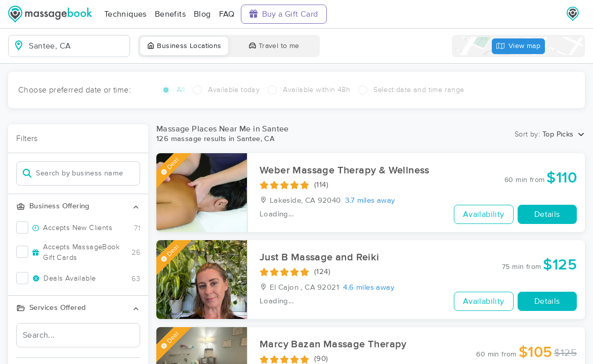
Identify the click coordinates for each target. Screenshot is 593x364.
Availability (484, 214)
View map (519, 46)
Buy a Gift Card (284, 14)
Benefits (170, 14)
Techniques (125, 14)
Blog (202, 14)
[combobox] (77, 46)
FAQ (227, 14)
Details (547, 214)
